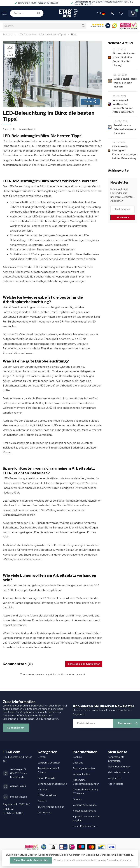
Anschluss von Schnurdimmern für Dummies (125, 129)
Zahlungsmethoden (84, 768)
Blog (74, 35)
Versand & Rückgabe (85, 805)
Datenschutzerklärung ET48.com (85, 792)
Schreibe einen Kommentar (84, 664)
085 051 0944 (18, 787)
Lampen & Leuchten (49, 763)
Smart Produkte (47, 778)
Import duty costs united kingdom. (87, 818)
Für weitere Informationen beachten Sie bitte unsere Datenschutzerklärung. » (92, 860)
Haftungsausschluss (84, 811)
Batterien (43, 790)
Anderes (43, 801)
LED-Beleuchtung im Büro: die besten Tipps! (42, 35)
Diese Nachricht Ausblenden (31, 860)
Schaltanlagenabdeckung (52, 784)
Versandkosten (81, 774)
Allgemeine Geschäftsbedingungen (86, 782)
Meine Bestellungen (119, 767)
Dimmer (42, 757)
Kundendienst (16, 728)
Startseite (8, 35)
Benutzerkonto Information (116, 759)
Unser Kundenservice (85, 826)
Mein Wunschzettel (119, 772)
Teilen (90, 102)
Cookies (77, 757)
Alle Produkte (115, 784)
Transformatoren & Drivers (49, 770)
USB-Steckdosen (47, 795)
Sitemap (77, 799)
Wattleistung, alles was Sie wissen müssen (125, 83)
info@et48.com (19, 797)
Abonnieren (123, 217)
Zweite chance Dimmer (51, 807)
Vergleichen (115, 778)
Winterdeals (45, 813)
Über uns (78, 763)
